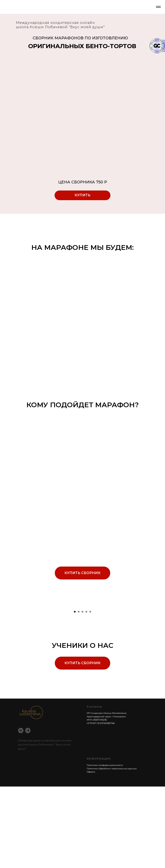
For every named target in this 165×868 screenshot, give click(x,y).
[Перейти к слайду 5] (90, 693)
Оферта (91, 853)
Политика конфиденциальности (105, 847)
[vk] (21, 812)
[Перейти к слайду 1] (75, 693)
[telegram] (28, 812)
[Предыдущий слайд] (9, 646)
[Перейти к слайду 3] (82, 693)
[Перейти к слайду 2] (79, 693)
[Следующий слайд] (156, 646)
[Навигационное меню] (158, 7)
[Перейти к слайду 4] (86, 693)
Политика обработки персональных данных (112, 850)
